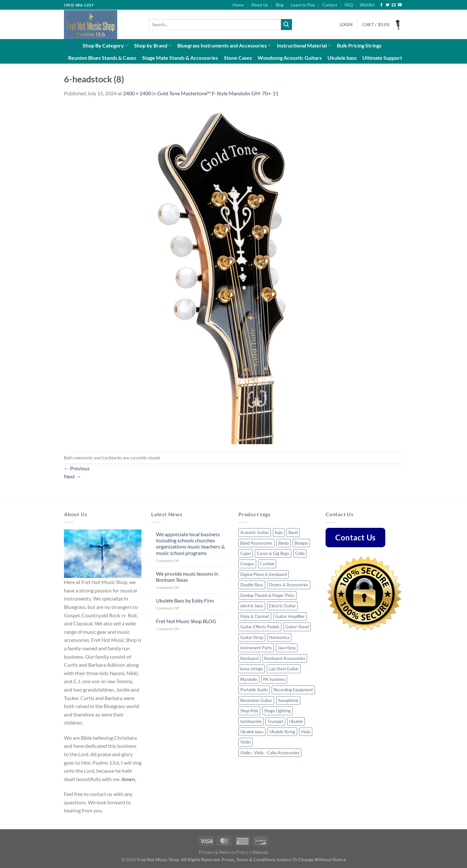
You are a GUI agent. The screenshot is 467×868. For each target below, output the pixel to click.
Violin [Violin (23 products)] (245, 742)
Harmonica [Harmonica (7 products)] (279, 637)
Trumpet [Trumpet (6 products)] (275, 721)
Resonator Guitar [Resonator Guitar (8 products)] (256, 700)
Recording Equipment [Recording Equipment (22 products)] (293, 690)
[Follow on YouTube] (400, 5)
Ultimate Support (382, 58)
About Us (259, 5)
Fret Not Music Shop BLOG (186, 621)
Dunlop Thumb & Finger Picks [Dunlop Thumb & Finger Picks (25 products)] (267, 595)
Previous (77, 468)
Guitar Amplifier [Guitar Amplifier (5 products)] (290, 616)
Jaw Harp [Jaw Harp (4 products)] (287, 648)
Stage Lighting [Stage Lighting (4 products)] (277, 711)
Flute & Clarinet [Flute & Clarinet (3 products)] (255, 616)
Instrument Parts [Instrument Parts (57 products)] (256, 648)
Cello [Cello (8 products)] (300, 553)
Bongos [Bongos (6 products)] (301, 543)
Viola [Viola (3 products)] (306, 732)
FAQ (349, 5)
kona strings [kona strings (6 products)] (252, 669)
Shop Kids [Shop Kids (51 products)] (249, 711)
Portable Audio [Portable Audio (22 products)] (254, 690)
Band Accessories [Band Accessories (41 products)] (256, 543)
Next (73, 476)
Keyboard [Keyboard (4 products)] (249, 658)
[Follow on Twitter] (388, 5)
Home (238, 5)
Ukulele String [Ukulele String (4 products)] (282, 732)
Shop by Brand (153, 46)
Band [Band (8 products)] (293, 532)
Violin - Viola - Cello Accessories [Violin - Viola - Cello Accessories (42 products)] (270, 753)
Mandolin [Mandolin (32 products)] (249, 679)
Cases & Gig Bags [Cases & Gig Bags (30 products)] (273, 553)
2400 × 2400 (137, 93)
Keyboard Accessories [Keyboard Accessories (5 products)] (285, 658)
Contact (330, 5)
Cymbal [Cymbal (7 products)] (267, 564)
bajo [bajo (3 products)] (279, 532)
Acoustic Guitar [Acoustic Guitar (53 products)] (255, 532)
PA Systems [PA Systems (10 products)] (274, 679)
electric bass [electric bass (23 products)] (252, 606)
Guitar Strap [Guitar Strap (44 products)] (252, 637)
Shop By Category (105, 46)
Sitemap (260, 852)
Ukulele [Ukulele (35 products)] (296, 721)
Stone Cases (238, 58)
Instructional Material (304, 46)
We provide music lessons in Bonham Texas (187, 577)
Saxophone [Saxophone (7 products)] (288, 700)
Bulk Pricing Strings (359, 45)
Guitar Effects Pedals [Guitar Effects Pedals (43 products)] (260, 627)
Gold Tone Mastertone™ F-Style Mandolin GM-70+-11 (218, 93)
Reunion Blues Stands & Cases (102, 58)
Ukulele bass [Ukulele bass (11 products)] (252, 732)
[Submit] (286, 25)
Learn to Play (303, 5)
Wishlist (367, 5)
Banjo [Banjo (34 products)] (284, 543)
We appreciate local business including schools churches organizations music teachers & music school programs (190, 544)
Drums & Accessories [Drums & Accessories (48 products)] (289, 585)
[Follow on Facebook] (381, 5)
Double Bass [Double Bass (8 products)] (252, 585)
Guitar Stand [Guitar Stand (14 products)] (297, 627)
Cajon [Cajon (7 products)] (246, 553)
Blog (280, 5)
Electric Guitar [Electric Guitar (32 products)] (282, 606)
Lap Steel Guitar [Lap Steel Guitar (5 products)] (284, 669)
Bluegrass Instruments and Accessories (224, 46)
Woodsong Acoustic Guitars (290, 58)
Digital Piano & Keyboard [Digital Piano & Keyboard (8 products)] (264, 574)
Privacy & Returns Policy (224, 852)
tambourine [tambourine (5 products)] (251, 721)
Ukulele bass (342, 58)
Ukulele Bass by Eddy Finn (185, 600)
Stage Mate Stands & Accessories (180, 58)
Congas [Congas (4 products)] (247, 564)
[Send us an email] (394, 5)
